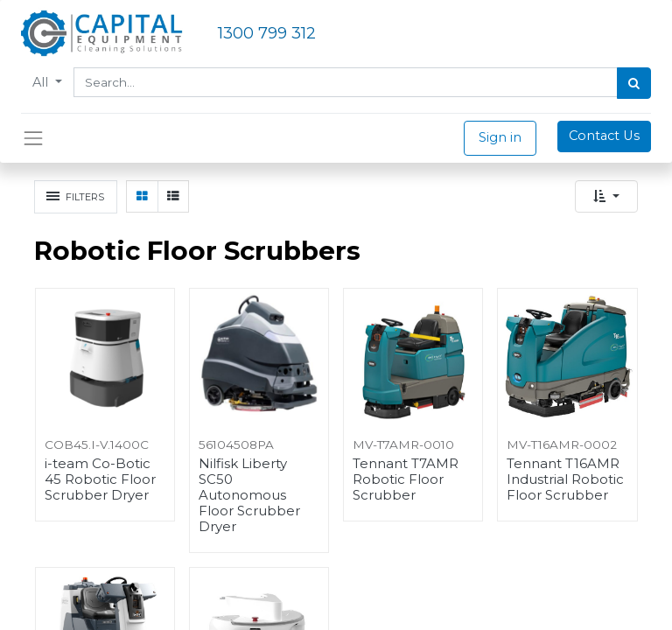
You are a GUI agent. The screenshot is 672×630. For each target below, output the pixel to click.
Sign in (500, 137)
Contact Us (604, 136)
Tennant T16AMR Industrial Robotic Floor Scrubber (565, 479)
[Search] (634, 83)
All (42, 82)
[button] (606, 196)
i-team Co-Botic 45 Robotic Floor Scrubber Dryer (100, 479)
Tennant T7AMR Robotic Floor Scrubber (406, 479)
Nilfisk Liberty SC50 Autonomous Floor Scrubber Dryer (249, 495)
